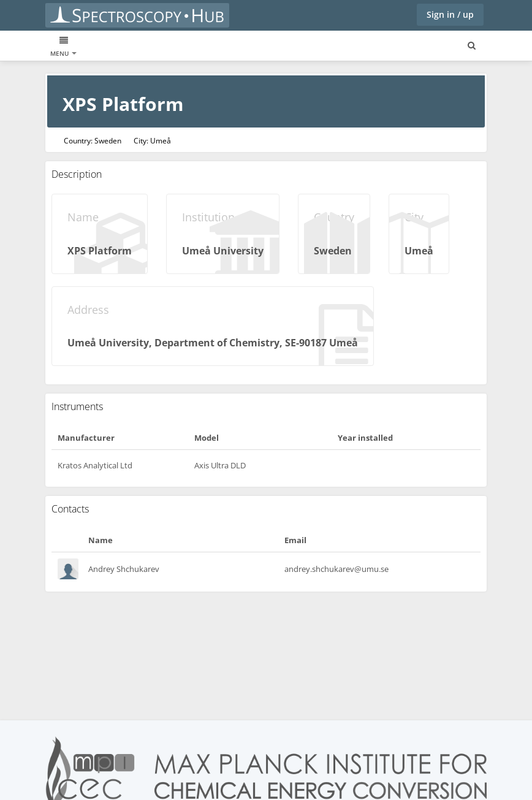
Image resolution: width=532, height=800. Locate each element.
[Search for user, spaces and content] (472, 46)
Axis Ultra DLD (220, 465)
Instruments (117, 47)
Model (207, 438)
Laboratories (178, 47)
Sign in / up (450, 14)
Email (295, 540)
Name (101, 540)
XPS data (65, 47)
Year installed (365, 438)
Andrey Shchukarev (124, 569)
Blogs (227, 47)
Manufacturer (86, 438)
